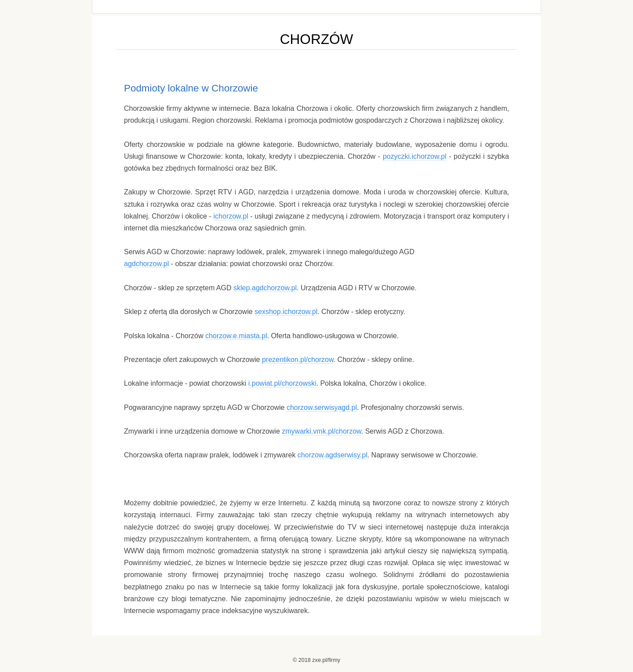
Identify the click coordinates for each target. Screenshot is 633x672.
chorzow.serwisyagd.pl (322, 407)
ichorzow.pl (231, 216)
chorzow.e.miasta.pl (236, 336)
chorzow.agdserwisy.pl (333, 455)
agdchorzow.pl (146, 264)
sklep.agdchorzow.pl (265, 288)
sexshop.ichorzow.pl (286, 312)
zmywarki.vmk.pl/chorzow (321, 431)
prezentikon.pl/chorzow (298, 360)
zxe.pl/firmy (326, 660)
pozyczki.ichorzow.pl (415, 156)
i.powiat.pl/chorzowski (282, 383)
